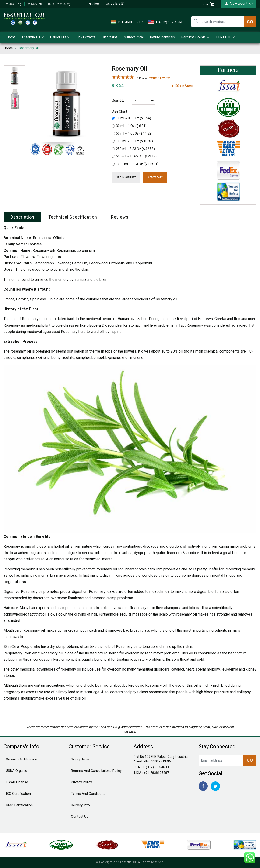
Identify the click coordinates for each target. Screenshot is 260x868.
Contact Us (80, 817)
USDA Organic (16, 771)
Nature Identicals (162, 37)
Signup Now (80, 759)
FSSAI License (17, 782)
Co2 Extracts (86, 37)
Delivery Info (35, 4)
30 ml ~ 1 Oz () (129, 126)
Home (11, 37)
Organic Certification (21, 759)
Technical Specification (73, 217)
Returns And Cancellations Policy (96, 771)
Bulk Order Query (59, 4)
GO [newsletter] (250, 760)
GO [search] (250, 22)
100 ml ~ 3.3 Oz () (132, 141)
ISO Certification (18, 794)
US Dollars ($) (115, 4)
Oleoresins (110, 37)
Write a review (160, 78)
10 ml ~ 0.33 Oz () (131, 118)
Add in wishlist (126, 177)
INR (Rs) (93, 4)
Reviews (120, 217)
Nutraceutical (134, 37)
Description (22, 217)
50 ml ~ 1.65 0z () (132, 133)
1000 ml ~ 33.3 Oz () (135, 164)
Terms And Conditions (88, 794)
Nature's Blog (12, 4)
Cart (209, 4)
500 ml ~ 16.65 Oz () (134, 156)
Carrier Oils (60, 37)
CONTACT (225, 37)
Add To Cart (155, 177)
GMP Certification (19, 805)
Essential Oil (33, 37)
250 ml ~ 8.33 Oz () (133, 149)
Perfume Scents (195, 37)
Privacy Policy (81, 782)
